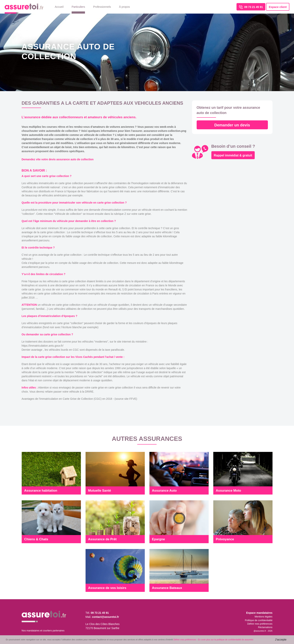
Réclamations (265, 627)
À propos (124, 7)
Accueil (59, 7)
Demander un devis (232, 125)
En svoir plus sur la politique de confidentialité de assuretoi (226, 640)
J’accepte (281, 640)
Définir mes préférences (260, 624)
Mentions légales (264, 617)
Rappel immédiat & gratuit (233, 155)
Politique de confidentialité (259, 620)
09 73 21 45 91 (251, 7)
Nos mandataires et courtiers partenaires (43, 631)
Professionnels (102, 7)
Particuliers (78, 7)
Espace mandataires (259, 613)
